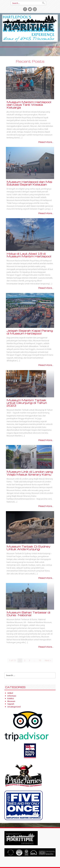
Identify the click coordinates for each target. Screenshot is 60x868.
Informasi (12, 696)
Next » (48, 660)
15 (40, 660)
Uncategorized (14, 707)
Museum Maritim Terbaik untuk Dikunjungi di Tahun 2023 (27, 403)
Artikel (10, 693)
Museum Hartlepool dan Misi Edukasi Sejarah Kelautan (29, 183)
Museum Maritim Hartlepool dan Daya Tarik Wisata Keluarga (29, 105)
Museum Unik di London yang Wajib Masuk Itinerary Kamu (30, 473)
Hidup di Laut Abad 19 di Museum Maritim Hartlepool (29, 255)
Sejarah (11, 704)
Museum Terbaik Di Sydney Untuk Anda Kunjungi (29, 548)
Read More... (46, 142)
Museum (11, 701)
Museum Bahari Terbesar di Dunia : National (28, 614)
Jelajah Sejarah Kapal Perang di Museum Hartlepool (30, 332)
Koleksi (11, 698)
